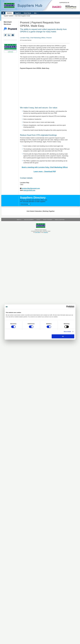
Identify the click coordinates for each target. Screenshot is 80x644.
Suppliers (18, 13)
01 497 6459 (37, 232)
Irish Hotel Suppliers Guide (23, 16)
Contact (38, 220)
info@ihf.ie (46, 232)
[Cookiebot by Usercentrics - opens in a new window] (67, 307)
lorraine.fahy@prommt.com (31, 188)
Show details (67, 332)
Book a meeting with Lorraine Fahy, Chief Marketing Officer (45, 167)
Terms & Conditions (60, 220)
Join (35, 13)
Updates (9, 13)
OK (63, 336)
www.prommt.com (29, 190)
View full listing (25, 204)
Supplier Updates (9, 16)
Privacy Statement (48, 220)
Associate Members (29, 220)
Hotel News (27, 13)
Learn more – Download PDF (45, 171)
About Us (19, 220)
